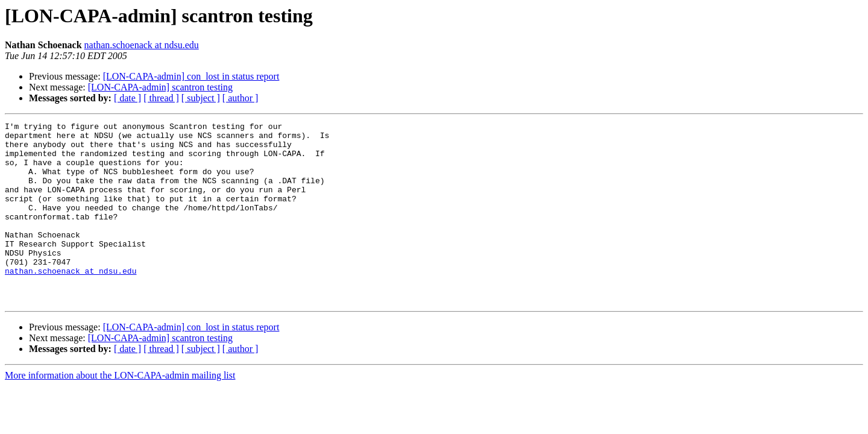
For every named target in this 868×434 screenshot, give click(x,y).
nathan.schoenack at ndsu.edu (142, 45)
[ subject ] (201, 98)
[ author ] (241, 98)
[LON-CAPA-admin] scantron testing (160, 87)
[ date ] (127, 98)
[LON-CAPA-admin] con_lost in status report (191, 76)
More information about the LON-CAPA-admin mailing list (120, 411)
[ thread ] (161, 98)
